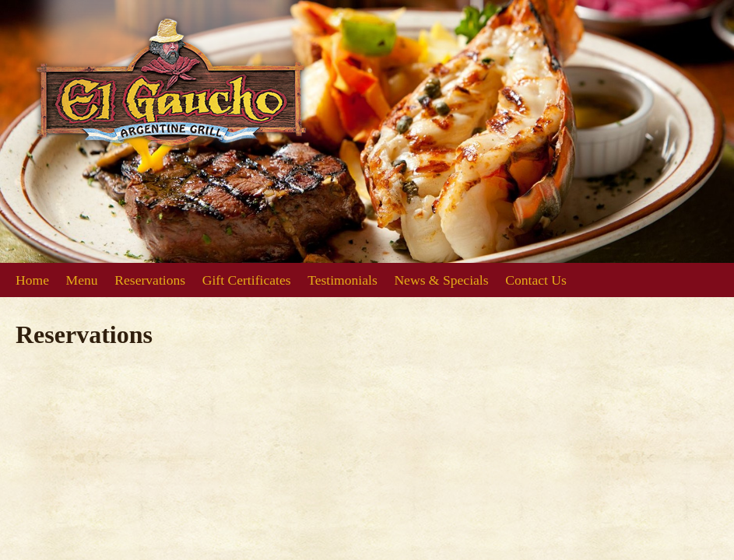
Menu (82, 280)
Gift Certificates (247, 280)
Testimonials (342, 280)
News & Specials (441, 280)
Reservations (150, 280)
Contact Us (536, 280)
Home (32, 280)
